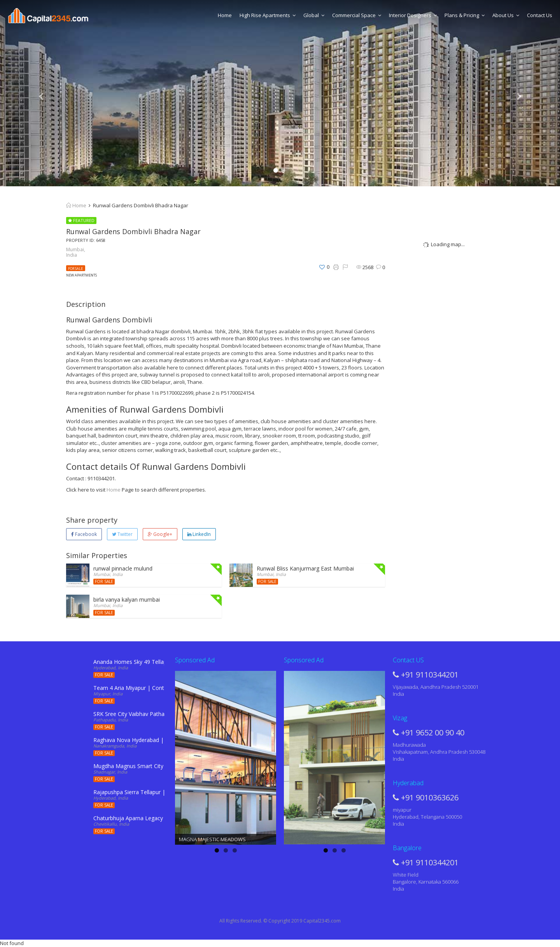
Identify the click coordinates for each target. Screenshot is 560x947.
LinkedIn (199, 534)
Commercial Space (357, 15)
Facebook (84, 534)
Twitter (122, 534)
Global (314, 15)
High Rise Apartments (268, 15)
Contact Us (540, 15)
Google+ (160, 534)
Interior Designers (413, 15)
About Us (506, 15)
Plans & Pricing (465, 15)
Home (225, 15)
